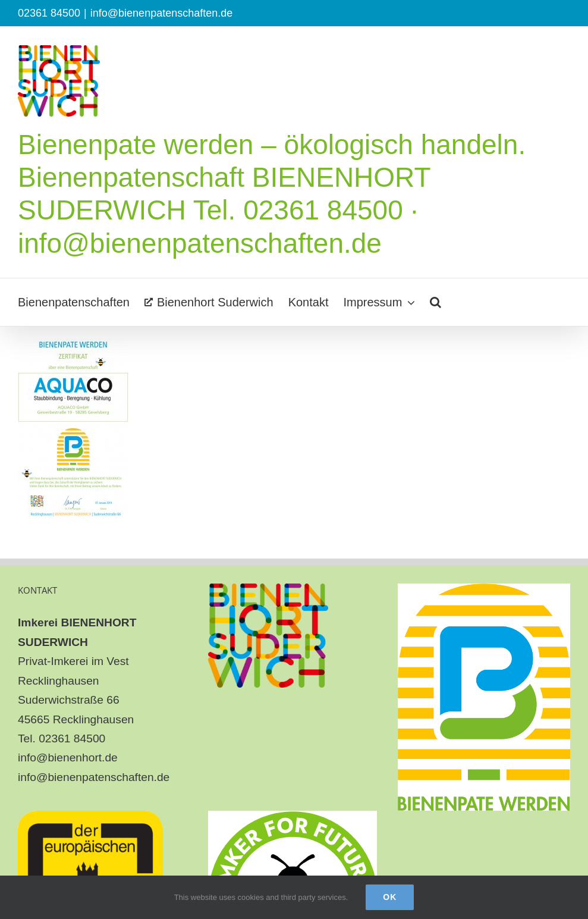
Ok (390, 897)
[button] (436, 302)
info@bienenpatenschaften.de (161, 13)
